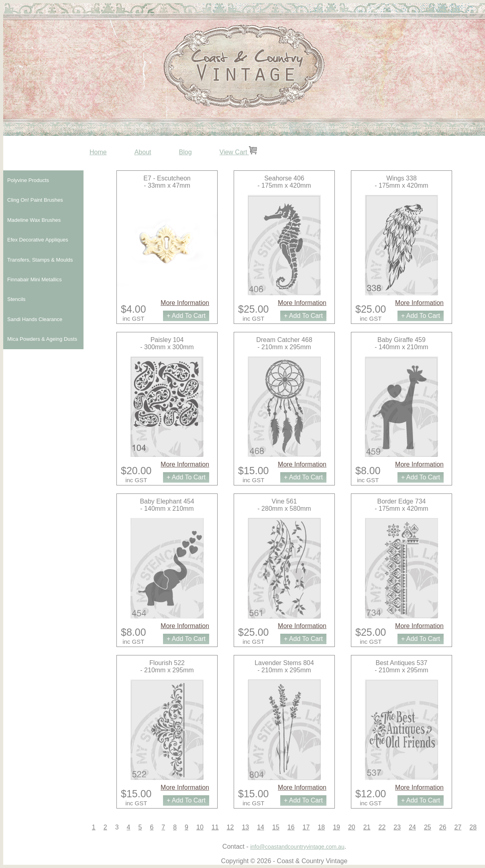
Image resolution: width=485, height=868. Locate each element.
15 (276, 827)
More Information (185, 303)
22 (382, 827)
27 (458, 827)
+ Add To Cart (186, 316)
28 (473, 827)
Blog (185, 152)
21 (367, 827)
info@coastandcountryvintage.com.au (297, 847)
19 (336, 827)
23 (397, 827)
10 (200, 827)
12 (230, 827)
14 (261, 827)
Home (98, 152)
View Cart (238, 152)
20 (352, 827)
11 (215, 827)
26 (443, 827)
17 (306, 827)
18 (321, 827)
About (143, 152)
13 (245, 827)
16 (291, 827)
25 (428, 827)
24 (412, 827)
